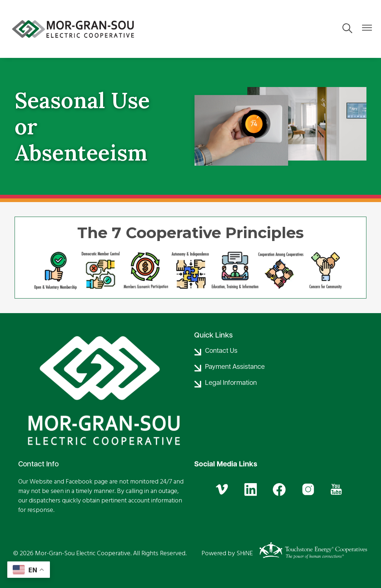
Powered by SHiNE (227, 553)
